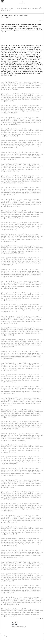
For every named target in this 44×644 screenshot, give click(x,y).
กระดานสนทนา (6, 8)
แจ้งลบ (41, 20)
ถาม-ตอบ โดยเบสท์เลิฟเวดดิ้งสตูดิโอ (21, 8)
